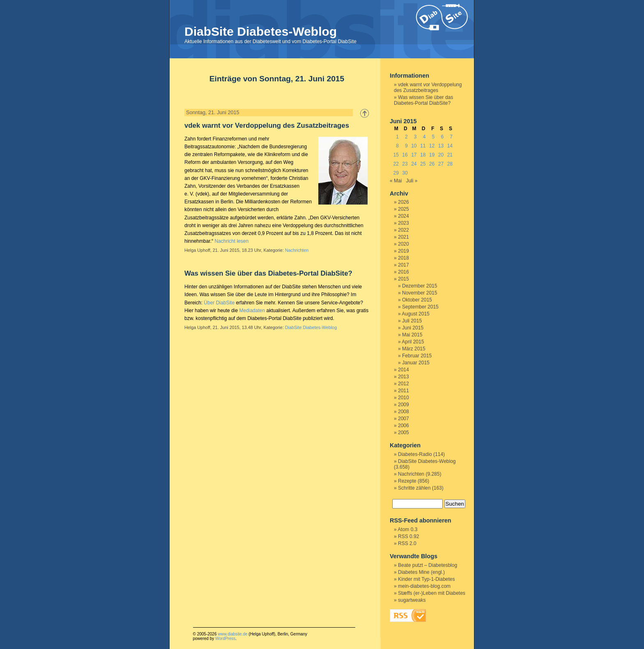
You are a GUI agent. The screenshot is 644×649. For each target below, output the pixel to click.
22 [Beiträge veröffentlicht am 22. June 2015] (396, 164)
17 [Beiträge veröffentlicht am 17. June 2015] (414, 155)
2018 (404, 258)
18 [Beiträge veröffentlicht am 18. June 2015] (423, 155)
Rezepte (407, 481)
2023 (404, 223)
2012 (404, 384)
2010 (404, 398)
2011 (404, 391)
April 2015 (413, 342)
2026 (404, 202)
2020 (404, 244)
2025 (404, 209)
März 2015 (414, 349)
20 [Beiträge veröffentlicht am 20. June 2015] (441, 155)
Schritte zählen (414, 488)
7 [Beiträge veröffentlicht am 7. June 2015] (451, 137)
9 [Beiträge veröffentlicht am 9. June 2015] (406, 146)
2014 (404, 370)
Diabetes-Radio (415, 454)
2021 (404, 237)
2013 (404, 377)
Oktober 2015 (417, 300)
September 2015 (420, 307)
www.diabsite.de (232, 634)
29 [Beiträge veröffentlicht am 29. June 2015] (396, 173)
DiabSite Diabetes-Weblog (261, 31)
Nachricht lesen (231, 241)
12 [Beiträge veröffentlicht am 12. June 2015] (432, 146)
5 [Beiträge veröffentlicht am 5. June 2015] (434, 137)
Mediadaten (252, 311)
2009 (404, 405)
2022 (404, 230)
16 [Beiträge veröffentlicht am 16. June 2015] (405, 155)
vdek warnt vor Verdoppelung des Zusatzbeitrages (267, 125)
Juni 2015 (413, 328)
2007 (404, 419)
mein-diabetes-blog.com (424, 586)
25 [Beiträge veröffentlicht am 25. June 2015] (423, 164)
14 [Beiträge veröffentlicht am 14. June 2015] (450, 146)
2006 (404, 426)
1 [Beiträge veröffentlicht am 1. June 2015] (397, 137)
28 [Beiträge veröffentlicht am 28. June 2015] (450, 164)
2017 (404, 265)
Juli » (412, 181)
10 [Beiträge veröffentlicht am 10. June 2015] (414, 146)
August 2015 (415, 314)
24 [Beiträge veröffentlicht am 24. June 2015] (414, 164)
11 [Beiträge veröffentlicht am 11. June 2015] (423, 146)
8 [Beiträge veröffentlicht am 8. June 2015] (397, 146)
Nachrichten (297, 250)
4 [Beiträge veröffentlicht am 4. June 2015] (424, 137)
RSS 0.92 (408, 536)
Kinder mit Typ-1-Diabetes (427, 579)
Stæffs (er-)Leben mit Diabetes (432, 593)
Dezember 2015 (420, 286)
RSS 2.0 (407, 543)
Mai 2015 (412, 335)
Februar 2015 (417, 356)
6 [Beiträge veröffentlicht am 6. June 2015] (442, 137)
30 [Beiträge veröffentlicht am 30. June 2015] (405, 173)
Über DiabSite (219, 303)
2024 (404, 216)
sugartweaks (412, 600)
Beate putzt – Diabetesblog (428, 565)
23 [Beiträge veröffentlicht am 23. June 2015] (405, 164)
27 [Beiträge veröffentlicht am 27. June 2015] (441, 164)
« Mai (396, 181)
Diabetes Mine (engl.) (421, 572)
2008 (404, 412)
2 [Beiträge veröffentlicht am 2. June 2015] (406, 137)
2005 (404, 433)
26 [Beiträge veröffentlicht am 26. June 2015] (432, 164)
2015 (404, 279)
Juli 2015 (412, 321)
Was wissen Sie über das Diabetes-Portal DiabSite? (268, 273)
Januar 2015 (416, 363)
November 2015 (420, 293)
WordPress (225, 639)
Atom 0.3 (407, 529)
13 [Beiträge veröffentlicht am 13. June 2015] (441, 146)
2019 (404, 251)
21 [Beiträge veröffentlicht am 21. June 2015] (450, 155)
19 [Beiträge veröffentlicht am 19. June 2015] (432, 155)
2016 (404, 272)
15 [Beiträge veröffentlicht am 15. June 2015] (396, 155)
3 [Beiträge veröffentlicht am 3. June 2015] (415, 137)
